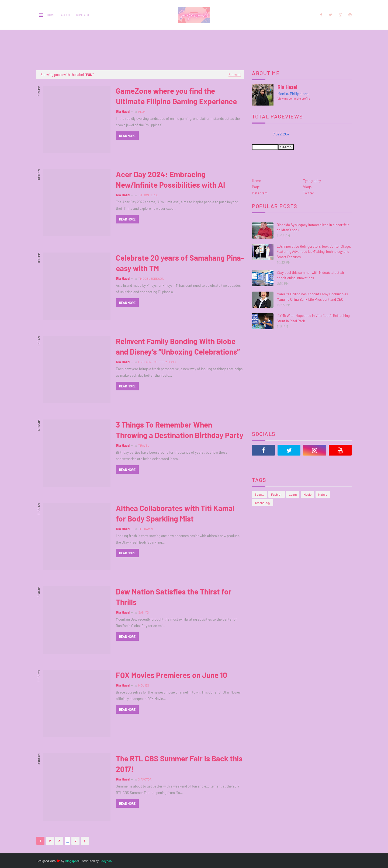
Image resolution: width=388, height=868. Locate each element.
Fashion (277, 494)
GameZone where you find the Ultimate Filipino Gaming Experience (176, 96)
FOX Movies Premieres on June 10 (172, 675)
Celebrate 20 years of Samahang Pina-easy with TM (180, 263)
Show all (235, 75)
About (66, 15)
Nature (323, 494)
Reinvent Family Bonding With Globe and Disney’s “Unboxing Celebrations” (178, 346)
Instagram (260, 193)
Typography (312, 181)
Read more (127, 136)
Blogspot (71, 861)
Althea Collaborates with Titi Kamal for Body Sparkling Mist (175, 513)
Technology (263, 503)
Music (307, 494)
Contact (83, 15)
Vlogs (307, 187)
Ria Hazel (123, 111)
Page (256, 187)
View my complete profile (294, 98)
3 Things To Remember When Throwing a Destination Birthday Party (180, 430)
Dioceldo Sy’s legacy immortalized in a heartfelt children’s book (313, 227)
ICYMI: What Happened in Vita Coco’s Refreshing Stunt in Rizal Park (313, 318)
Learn (293, 494)
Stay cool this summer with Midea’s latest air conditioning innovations (311, 275)
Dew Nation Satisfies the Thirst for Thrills (174, 597)
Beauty (259, 494)
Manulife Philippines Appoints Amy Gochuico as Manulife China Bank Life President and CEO (312, 297)
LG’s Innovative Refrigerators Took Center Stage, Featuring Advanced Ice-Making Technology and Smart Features (314, 252)
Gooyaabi (106, 861)
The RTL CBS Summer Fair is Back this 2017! (179, 764)
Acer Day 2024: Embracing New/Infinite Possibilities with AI (170, 179)
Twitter (309, 193)
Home (51, 15)
